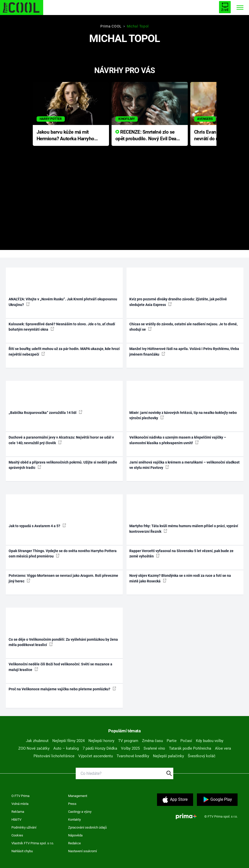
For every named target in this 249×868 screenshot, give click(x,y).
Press (72, 804)
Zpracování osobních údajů (87, 827)
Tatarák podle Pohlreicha (190, 748)
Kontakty (74, 820)
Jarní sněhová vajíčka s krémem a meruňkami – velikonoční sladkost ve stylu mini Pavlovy (184, 465)
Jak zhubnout (37, 741)
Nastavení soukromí (82, 851)
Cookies (17, 835)
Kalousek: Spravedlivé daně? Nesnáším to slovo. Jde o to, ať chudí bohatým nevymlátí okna (62, 327)
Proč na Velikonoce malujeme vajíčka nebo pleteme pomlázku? (62, 689)
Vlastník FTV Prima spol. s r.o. (33, 843)
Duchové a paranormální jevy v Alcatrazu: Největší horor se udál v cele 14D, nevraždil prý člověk (61, 440)
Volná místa (20, 804)
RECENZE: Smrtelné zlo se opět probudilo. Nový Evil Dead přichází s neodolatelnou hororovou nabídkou (147, 136)
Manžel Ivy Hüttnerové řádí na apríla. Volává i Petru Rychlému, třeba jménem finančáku (184, 351)
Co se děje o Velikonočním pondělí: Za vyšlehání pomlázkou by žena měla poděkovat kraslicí (63, 642)
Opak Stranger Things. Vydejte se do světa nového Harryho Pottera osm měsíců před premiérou (63, 554)
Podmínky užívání (24, 827)
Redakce (74, 843)
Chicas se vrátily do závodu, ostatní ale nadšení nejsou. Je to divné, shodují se (183, 327)
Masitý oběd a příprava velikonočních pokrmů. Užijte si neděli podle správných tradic (63, 465)
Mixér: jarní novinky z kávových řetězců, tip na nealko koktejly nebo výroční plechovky (183, 415)
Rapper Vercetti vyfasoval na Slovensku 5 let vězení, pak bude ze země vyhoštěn (181, 554)
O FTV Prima (20, 796)
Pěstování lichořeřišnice (54, 756)
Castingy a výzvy (80, 812)
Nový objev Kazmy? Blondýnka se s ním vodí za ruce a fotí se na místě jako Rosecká (180, 578)
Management (78, 796)
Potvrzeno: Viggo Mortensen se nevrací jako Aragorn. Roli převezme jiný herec (63, 578)
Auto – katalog (66, 748)
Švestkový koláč (202, 756)
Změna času (152, 741)
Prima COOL (111, 26)
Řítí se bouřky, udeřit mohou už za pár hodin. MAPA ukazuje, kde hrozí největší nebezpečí (64, 351)
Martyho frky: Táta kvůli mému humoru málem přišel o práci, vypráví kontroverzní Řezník (184, 529)
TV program (128, 741)
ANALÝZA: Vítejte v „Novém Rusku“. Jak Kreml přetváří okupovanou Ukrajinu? (63, 302)
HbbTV (16, 820)
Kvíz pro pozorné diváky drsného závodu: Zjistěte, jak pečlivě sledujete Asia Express (178, 302)
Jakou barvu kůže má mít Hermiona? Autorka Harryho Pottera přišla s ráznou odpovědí (65, 136)
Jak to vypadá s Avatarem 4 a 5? (37, 526)
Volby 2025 (130, 748)
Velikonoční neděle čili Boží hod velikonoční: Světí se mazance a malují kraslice (60, 667)
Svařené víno (154, 748)
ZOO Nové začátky (34, 748)
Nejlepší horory (101, 741)
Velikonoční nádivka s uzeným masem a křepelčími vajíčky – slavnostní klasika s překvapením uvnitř (178, 440)
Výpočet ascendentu (96, 756)
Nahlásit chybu (22, 851)
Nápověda (75, 835)
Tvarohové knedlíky (133, 756)
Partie (172, 741)
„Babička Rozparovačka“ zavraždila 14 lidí (45, 412)
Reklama (18, 812)
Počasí (186, 741)
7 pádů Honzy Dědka (100, 748)
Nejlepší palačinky (168, 756)
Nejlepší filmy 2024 (68, 741)
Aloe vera (223, 748)
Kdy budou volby (210, 741)
